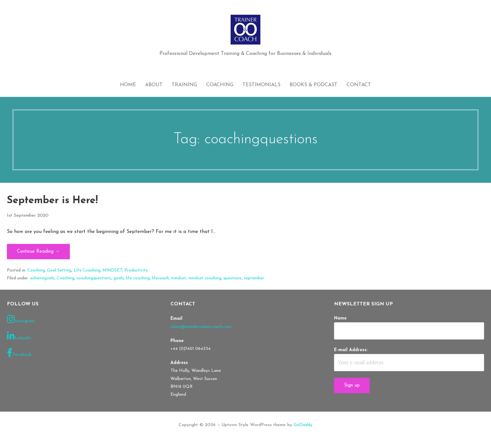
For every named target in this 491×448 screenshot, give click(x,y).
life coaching (138, 278)
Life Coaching (87, 270)
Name (340, 318)
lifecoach (160, 278)
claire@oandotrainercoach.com (201, 327)
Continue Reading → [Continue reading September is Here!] (38, 252)
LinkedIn (19, 336)
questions (232, 278)
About (154, 85)
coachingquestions (94, 278)
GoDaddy (303, 425)
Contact (359, 85)
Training (184, 85)
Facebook (19, 353)
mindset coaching (205, 278)
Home (128, 85)
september (254, 278)
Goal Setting (59, 270)
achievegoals (42, 278)
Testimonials (261, 85)
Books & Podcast (313, 85)
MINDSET (112, 270)
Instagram (21, 319)
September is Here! (52, 201)
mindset (179, 278)
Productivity (136, 270)
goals (119, 278)
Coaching (220, 85)
